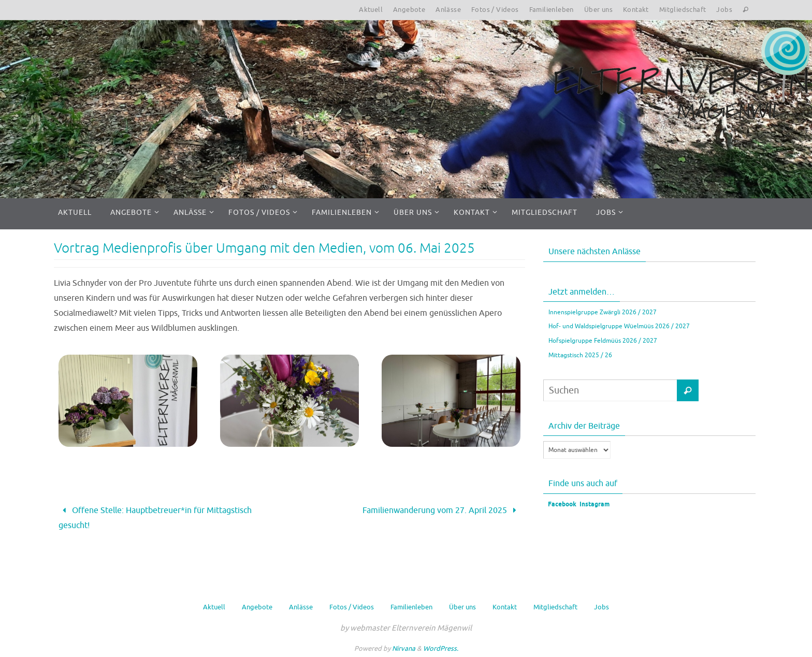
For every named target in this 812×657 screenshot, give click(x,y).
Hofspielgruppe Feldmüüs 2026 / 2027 (603, 341)
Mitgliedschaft (683, 10)
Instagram (594, 505)
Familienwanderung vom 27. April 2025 (441, 510)
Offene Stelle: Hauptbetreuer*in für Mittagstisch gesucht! (155, 518)
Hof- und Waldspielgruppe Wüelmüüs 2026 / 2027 (619, 326)
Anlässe (448, 10)
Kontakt (636, 10)
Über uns (598, 10)
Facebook (561, 505)
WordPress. (441, 648)
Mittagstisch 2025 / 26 (580, 355)
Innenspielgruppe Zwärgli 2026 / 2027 (603, 312)
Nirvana (404, 648)
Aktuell (371, 10)
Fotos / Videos (495, 10)
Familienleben (552, 10)
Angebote (409, 10)
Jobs (724, 10)
